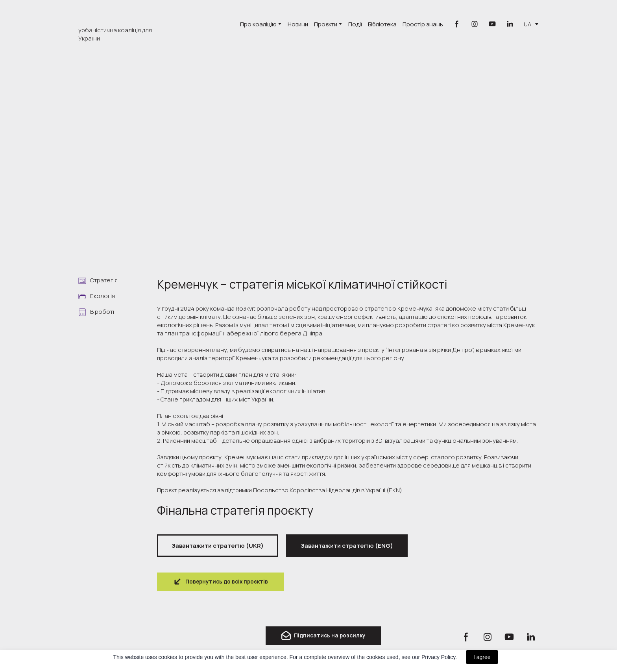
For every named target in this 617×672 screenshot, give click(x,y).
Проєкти (326, 24)
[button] (457, 24)
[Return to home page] (112, 637)
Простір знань (423, 24)
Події (355, 24)
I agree (482, 657)
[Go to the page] (119, 15)
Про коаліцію (258, 24)
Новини (298, 24)
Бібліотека (382, 24)
